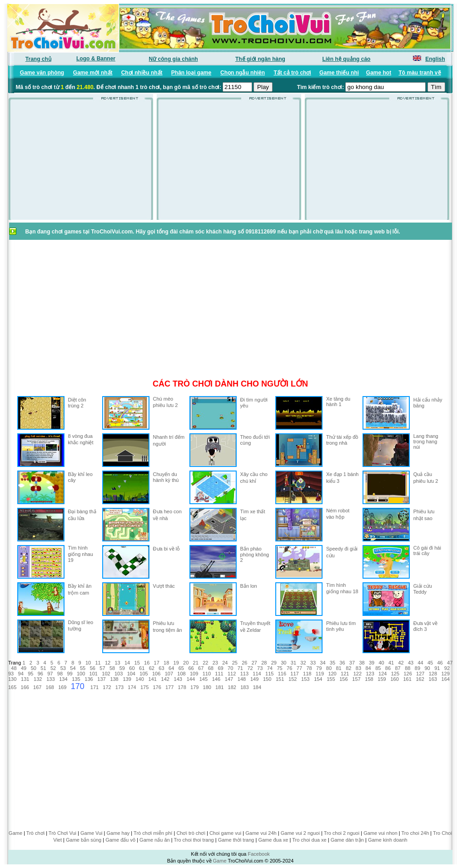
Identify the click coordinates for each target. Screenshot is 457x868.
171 (94, 687)
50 (34, 668)
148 (242, 679)
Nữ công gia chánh (174, 59)
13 (117, 663)
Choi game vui (225, 833)
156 (343, 679)
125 (395, 674)
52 (53, 668)
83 (358, 668)
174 (132, 687)
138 (114, 679)
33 (313, 663)
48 (14, 668)
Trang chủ (38, 59)
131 (25, 679)
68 (211, 668)
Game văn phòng (42, 73)
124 (382, 674)
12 (108, 663)
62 (152, 668)
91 (437, 668)
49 (24, 668)
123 (370, 674)
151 (280, 679)
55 (83, 668)
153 (305, 679)
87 (397, 668)
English (435, 59)
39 (372, 663)
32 (303, 663)
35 (333, 663)
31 (293, 663)
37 (352, 663)
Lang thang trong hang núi (426, 441)
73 (260, 668)
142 (165, 679)
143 (178, 679)
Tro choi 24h (415, 833)
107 (169, 674)
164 (446, 679)
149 (254, 679)
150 (267, 679)
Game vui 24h (261, 833)
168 (50, 687)
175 (144, 687)
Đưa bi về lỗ (167, 549)
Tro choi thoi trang (194, 840)
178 (182, 687)
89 (417, 668)
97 (50, 674)
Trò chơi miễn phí (153, 833)
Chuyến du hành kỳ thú (166, 477)
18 (166, 663)
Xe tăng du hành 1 (338, 402)
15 (137, 663)
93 (11, 674)
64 (171, 668)
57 (102, 668)
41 (391, 663)
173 (119, 687)
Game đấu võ (120, 840)
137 (101, 679)
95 (30, 674)
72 (250, 668)
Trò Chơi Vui (62, 833)
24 (225, 663)
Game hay (118, 833)
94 (21, 674)
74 (270, 668)
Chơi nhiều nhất (142, 73)
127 (420, 674)
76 (289, 668)
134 (63, 679)
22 (205, 663)
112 (232, 674)
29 (274, 663)
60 (132, 668)
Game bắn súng (84, 840)
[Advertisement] (81, 163)
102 (106, 674)
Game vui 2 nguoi (300, 833)
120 (332, 674)
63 (161, 668)
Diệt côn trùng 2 (77, 403)
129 (445, 674)
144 (191, 679)
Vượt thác (164, 586)
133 (50, 679)
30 (283, 663)
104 (131, 674)
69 (220, 668)
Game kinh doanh (388, 840)
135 (76, 679)
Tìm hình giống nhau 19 (81, 554)
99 (70, 674)
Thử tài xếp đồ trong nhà (342, 440)
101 (94, 674)
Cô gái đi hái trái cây (427, 551)
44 (420, 663)
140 (139, 679)
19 (176, 663)
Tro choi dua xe (309, 840)
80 (329, 668)
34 (323, 663)
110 (207, 674)
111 (219, 674)
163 (433, 679)
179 (194, 687)
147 (229, 679)
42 (401, 663)
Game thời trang (236, 840)
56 (93, 668)
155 (331, 679)
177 (169, 687)
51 (43, 668)
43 (411, 663)
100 (81, 674)
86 (388, 668)
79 (319, 668)
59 (122, 668)
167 (37, 687)
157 (356, 679)
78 (309, 668)
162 (420, 679)
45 (430, 663)
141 (153, 679)
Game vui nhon (380, 833)
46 (440, 663)
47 (450, 663)
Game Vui (92, 833)
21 (196, 663)
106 (156, 674)
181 (219, 687)
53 (63, 668)
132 (38, 679)
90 (427, 668)
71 (240, 668)
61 (142, 668)
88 (407, 668)
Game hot (379, 73)
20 (186, 663)
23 (215, 663)
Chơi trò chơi (191, 833)
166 (25, 687)
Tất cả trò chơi (292, 73)
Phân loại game (191, 73)
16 (147, 663)
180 (207, 687)
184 (257, 687)
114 (257, 674)
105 (144, 674)
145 (204, 679)
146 (216, 679)
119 (320, 674)
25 (235, 663)
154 (318, 679)
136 (89, 679)
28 (264, 663)
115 (269, 674)
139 (127, 679)
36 (342, 663)
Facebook (258, 854)
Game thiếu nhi (339, 73)
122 (358, 674)
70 (230, 668)
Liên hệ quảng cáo (346, 59)
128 (433, 674)
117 (294, 674)
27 (254, 663)
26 (244, 663)
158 (369, 679)
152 (293, 679)
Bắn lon (249, 586)
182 (232, 687)
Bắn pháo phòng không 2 (255, 554)
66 (191, 668)
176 (157, 687)
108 (181, 674)
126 (407, 674)
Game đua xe (273, 840)
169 (62, 687)
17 (157, 663)
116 (282, 674)
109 (194, 674)
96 (40, 674)
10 (88, 663)
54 (73, 668)
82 (348, 668)
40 (381, 663)
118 (307, 674)
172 (107, 687)
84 (368, 668)
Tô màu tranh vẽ (420, 73)
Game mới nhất (93, 73)
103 (119, 674)
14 (127, 663)
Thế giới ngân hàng (260, 59)
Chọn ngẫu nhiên (243, 73)
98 (60, 674)
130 (12, 679)
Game (15, 833)
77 (299, 668)
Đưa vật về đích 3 (425, 626)
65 (181, 668)
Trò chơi (35, 833)
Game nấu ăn (155, 840)
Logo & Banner (96, 59)
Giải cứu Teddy (423, 589)
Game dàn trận (347, 840)
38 (362, 663)
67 (201, 668)
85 (378, 668)
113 (244, 674)
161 (407, 679)
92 (447, 668)
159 (382, 679)
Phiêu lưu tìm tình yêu (341, 626)
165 (12, 687)
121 (345, 674)
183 (244, 687)
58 (112, 668)
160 (394, 679)
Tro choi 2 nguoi (342, 833)
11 (98, 663)
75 (279, 668)
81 (338, 668)
